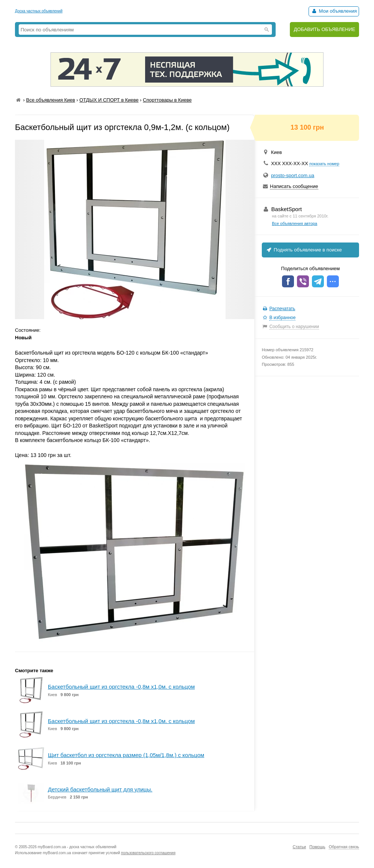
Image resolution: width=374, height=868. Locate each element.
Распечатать (282, 309)
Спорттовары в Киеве (167, 100)
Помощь (317, 847)
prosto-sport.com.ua (293, 175)
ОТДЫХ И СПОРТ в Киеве (109, 100)
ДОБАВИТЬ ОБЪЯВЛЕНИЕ (324, 29)
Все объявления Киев (51, 100)
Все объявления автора (295, 223)
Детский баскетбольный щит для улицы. (100, 789)
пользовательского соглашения (148, 853)
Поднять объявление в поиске (304, 250)
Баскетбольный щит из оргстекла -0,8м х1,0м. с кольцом (121, 687)
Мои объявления (334, 11)
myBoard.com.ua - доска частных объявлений (77, 847)
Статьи (299, 847)
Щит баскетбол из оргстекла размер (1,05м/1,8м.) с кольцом (126, 755)
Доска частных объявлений (39, 11)
